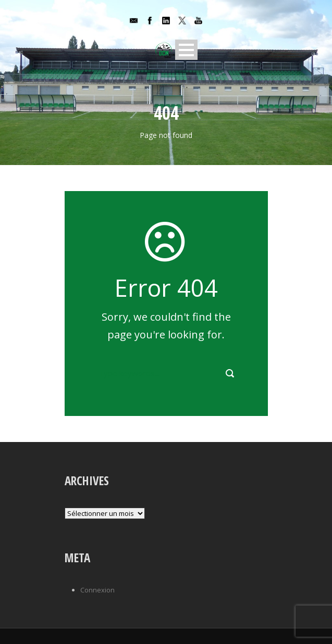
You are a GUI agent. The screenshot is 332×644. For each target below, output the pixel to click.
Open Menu (186, 50)
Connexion (97, 590)
